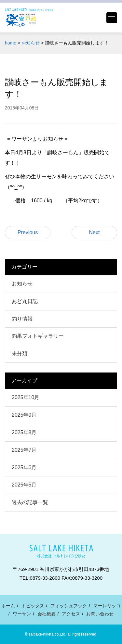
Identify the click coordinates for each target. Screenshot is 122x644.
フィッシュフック (69, 606)
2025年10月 (26, 397)
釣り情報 (22, 319)
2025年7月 (24, 450)
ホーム (8, 606)
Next (95, 232)
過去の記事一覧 (30, 502)
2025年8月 (24, 432)
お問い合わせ (100, 614)
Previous (28, 232)
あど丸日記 (25, 301)
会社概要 (47, 614)
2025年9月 (24, 415)
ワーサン (22, 614)
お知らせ (22, 284)
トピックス (33, 606)
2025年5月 (24, 485)
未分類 (20, 354)
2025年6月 (24, 467)
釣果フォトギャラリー (38, 336)
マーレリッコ (107, 606)
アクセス (71, 614)
